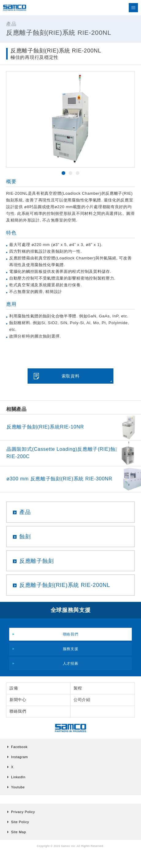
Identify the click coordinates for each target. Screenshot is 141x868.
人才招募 (71, 664)
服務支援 (71, 649)
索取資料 (71, 376)
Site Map (19, 832)
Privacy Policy (23, 812)
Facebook (19, 747)
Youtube (18, 787)
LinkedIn (18, 777)
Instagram (19, 757)
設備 (14, 688)
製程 (78, 688)
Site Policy (20, 822)
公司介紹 (82, 700)
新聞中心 (18, 700)
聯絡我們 (71, 634)
